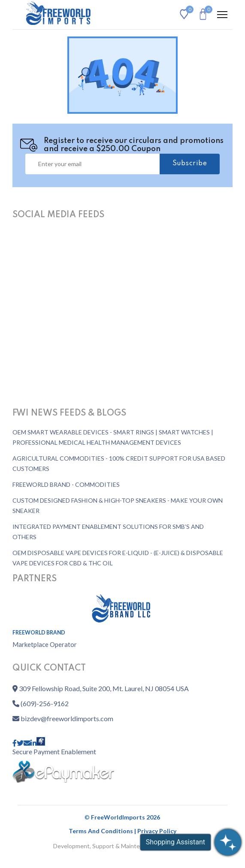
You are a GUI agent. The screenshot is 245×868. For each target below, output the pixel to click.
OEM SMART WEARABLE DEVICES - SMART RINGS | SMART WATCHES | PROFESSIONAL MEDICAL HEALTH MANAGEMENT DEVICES (113, 437)
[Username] (92, 164)
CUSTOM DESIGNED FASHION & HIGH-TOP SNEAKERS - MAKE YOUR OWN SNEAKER (118, 505)
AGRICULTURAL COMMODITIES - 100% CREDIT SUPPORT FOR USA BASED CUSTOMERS (119, 463)
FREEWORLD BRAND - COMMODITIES (66, 484)
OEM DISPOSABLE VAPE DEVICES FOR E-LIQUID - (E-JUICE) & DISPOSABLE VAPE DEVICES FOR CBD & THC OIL (118, 558)
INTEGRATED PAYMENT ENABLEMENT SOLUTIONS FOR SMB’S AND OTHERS (108, 532)
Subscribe (190, 164)
